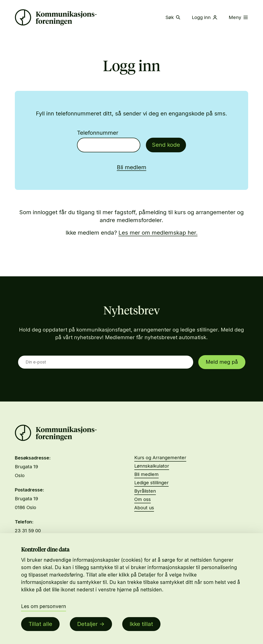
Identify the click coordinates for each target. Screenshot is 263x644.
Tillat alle (40, 624)
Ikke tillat (141, 624)
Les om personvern (44, 606)
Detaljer (87, 624)
